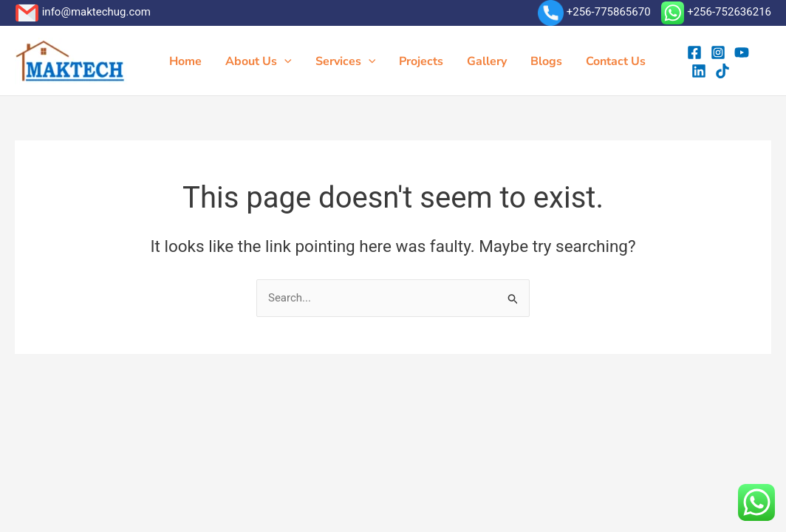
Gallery (487, 61)
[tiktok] (722, 71)
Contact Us (616, 61)
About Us (259, 61)
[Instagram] (718, 52)
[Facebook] (694, 52)
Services (346, 61)
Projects (421, 61)
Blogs (546, 61)
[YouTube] (742, 52)
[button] (284, 61)
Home (185, 61)
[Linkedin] (699, 71)
